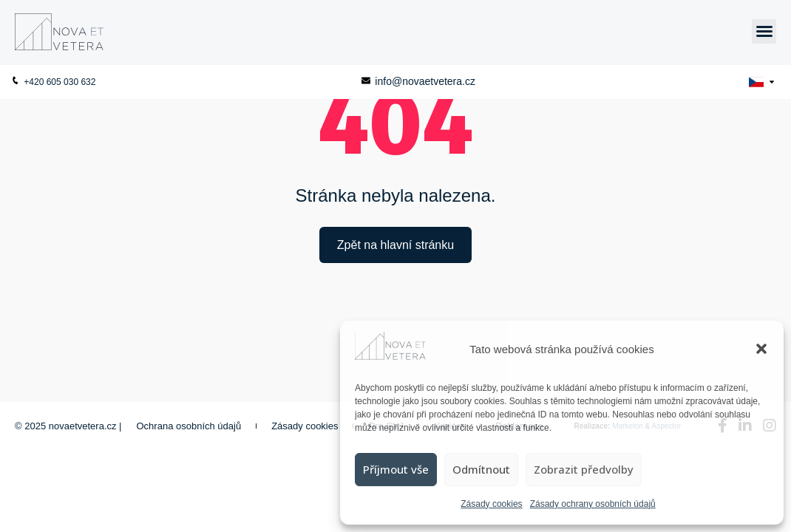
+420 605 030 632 (53, 82)
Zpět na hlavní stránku (395, 245)
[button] (761, 349)
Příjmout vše (396, 469)
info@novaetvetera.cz (418, 81)
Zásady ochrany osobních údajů (593, 504)
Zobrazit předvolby (584, 469)
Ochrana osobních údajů (189, 426)
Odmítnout (481, 469)
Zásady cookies (491, 504)
